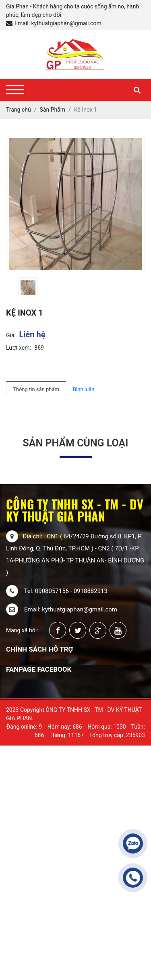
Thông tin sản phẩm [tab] (36, 389)
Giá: (11, 335)
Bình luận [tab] (84, 389)
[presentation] (11, 287)
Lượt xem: (19, 348)
